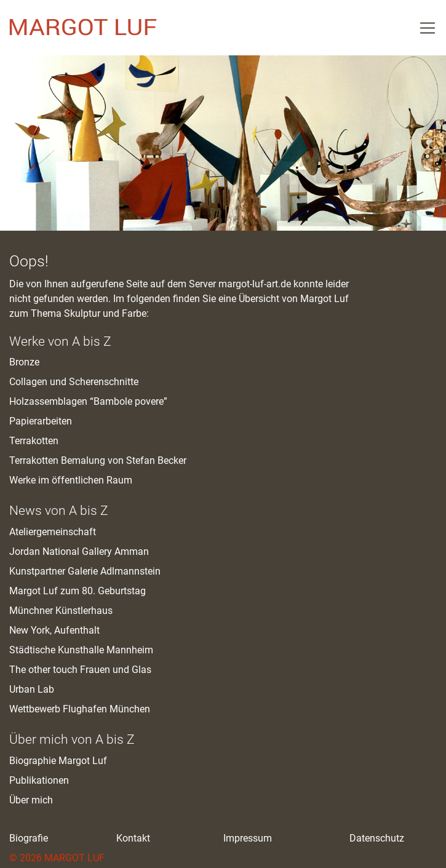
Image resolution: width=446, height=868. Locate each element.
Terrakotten (34, 441)
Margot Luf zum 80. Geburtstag (78, 591)
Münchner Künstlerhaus (61, 611)
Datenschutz (377, 838)
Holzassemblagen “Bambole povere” (88, 401)
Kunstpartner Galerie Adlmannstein (85, 571)
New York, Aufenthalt (54, 630)
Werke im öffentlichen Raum (71, 480)
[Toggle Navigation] (428, 28)
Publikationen (39, 780)
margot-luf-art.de (255, 284)
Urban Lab (32, 689)
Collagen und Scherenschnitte (74, 382)
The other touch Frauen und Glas (80, 670)
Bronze (24, 362)
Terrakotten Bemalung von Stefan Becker (98, 460)
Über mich (31, 800)
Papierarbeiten (41, 421)
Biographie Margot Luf (58, 761)
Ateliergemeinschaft (53, 532)
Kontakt (133, 838)
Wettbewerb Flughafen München (80, 709)
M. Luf (83, 28)
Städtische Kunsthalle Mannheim (81, 650)
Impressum (248, 838)
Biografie (29, 838)
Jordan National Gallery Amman (79, 551)
